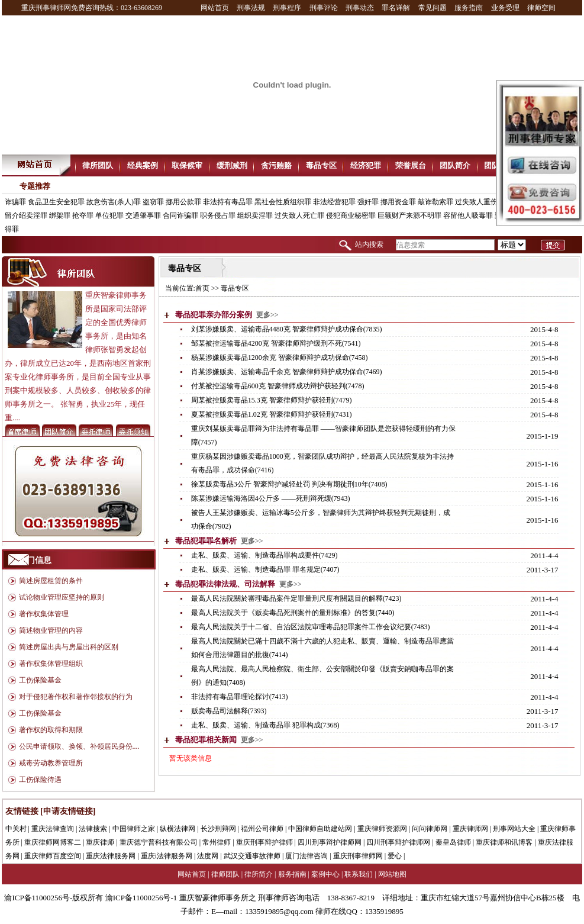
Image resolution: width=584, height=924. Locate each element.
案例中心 (325, 874)
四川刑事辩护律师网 (330, 842)
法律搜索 (93, 829)
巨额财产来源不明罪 (409, 215)
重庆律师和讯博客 (504, 842)
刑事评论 (324, 8)
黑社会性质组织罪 (283, 202)
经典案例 (143, 165)
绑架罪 (60, 215)
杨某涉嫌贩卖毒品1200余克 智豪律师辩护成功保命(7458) (280, 358)
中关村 (16, 829)
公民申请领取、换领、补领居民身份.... (79, 746)
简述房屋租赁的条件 (51, 581)
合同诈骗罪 (180, 215)
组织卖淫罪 (255, 215)
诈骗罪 (15, 202)
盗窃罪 (153, 202)
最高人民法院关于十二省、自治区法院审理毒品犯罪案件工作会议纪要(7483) (311, 627)
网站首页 (215, 8)
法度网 (208, 856)
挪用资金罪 (398, 202)
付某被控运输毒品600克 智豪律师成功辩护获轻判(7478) (278, 386)
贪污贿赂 (276, 165)
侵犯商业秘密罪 (351, 215)
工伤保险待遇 (40, 780)
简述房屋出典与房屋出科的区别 (69, 647)
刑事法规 (251, 8)
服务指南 (469, 8)
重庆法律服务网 (111, 856)
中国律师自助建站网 (320, 829)
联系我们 (359, 874)
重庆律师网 (470, 829)
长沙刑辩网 (218, 829)
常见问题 (433, 8)
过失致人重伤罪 (480, 202)
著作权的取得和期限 (51, 730)
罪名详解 (396, 8)
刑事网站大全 (514, 829)
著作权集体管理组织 (51, 664)
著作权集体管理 (44, 614)
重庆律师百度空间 (53, 856)
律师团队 (225, 874)
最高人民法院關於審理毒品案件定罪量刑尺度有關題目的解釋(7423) (296, 598)
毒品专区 (321, 165)
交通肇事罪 (143, 215)
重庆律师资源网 (382, 829)
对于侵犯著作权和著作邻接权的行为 (76, 697)
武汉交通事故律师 (252, 856)
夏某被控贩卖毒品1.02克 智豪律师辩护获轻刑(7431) (272, 414)
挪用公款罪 (183, 202)
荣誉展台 (411, 165)
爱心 (395, 856)
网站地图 (392, 874)
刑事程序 (287, 8)
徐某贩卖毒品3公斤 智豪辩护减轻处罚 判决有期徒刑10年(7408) (289, 484)
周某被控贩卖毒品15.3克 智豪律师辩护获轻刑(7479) (272, 400)
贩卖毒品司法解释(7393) (229, 711)
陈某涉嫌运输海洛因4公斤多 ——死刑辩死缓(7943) (271, 498)
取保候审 (187, 165)
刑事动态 (360, 8)
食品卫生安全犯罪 (56, 202)
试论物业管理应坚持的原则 (62, 597)
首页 (202, 288)
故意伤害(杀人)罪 (114, 202)
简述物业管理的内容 (51, 630)
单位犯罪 (109, 215)
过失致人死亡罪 (299, 215)
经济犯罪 (366, 165)
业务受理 (505, 8)
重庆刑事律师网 (358, 856)
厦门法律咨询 (306, 856)
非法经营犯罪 (334, 202)
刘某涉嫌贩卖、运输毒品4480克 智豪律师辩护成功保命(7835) (287, 329)
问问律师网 (430, 829)
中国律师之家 (134, 829)
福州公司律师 (262, 829)
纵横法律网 (178, 829)
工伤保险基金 (40, 680)
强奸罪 (368, 202)
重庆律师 (100, 842)
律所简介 (259, 874)
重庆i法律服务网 (167, 856)
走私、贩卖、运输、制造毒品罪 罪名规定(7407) (265, 569)
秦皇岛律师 (453, 842)
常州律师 (217, 842)
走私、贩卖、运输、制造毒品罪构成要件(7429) (264, 555)
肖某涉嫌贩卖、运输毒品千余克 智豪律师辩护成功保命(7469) (287, 372)
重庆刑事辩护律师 (264, 842)
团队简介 (455, 165)
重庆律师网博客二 (53, 842)
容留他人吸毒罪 (468, 215)
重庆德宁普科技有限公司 (159, 842)
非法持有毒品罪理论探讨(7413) (240, 697)
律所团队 (98, 165)
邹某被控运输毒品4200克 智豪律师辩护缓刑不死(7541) (276, 343)
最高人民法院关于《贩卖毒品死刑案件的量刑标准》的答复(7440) (293, 613)
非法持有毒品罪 (228, 202)
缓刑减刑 (232, 165)
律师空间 (541, 8)
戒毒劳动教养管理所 (51, 763)
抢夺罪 (83, 215)
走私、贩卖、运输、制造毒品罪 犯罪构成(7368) (265, 725)
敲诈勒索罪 (435, 202)
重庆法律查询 (53, 829)
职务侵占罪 (218, 215)
